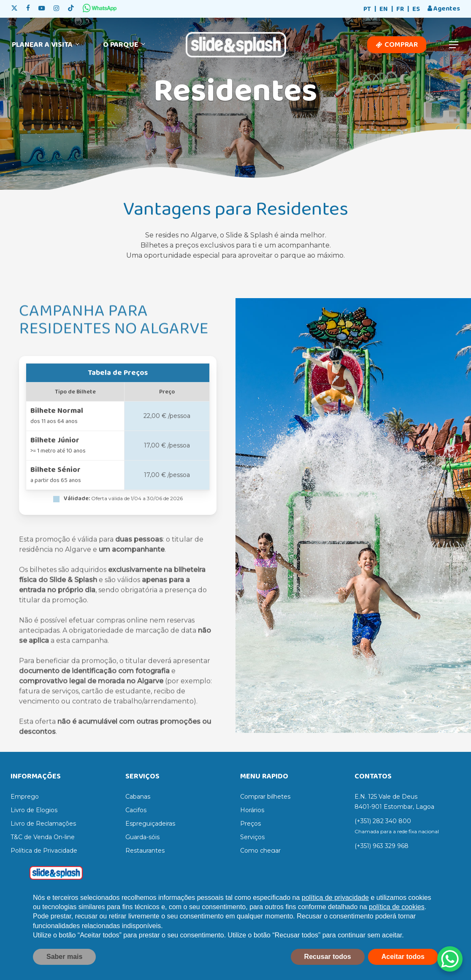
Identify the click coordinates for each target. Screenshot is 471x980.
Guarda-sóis (142, 837)
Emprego (25, 797)
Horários (252, 810)
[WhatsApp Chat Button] (450, 959)
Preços (250, 824)
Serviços (252, 837)
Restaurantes (145, 851)
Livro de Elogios (34, 810)
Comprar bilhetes (265, 797)
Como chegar (260, 851)
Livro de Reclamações (43, 824)
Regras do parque (266, 864)
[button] (454, 45)
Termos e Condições (41, 864)
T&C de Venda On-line (43, 837)
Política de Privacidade (44, 851)
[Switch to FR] (400, 9)
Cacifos (136, 810)
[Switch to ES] (416, 9)
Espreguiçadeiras (150, 824)
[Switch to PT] (367, 9)
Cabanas (138, 797)
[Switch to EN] (384, 9)
